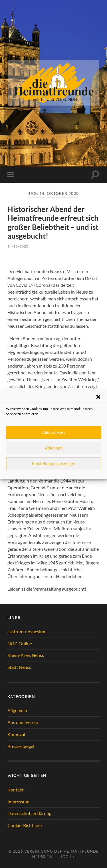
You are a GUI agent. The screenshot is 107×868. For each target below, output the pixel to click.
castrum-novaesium (27, 631)
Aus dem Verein (23, 722)
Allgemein (17, 710)
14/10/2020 (18, 246)
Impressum (18, 802)
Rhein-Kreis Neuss (26, 655)
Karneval (16, 734)
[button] (98, 397)
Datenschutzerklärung (29, 813)
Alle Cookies (54, 432)
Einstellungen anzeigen (54, 463)
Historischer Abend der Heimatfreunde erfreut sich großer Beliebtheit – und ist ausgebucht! (53, 223)
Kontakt (16, 790)
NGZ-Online (20, 643)
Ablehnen (54, 448)
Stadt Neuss (19, 667)
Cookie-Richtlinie (25, 825)
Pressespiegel (21, 746)
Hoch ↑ (67, 857)
